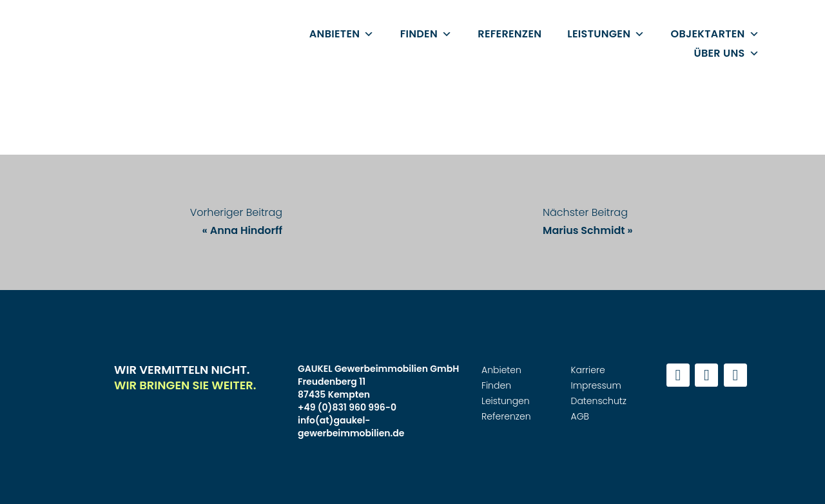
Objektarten (715, 34)
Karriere (588, 370)
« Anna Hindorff (242, 230)
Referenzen (510, 34)
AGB (580, 416)
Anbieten (342, 34)
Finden (426, 34)
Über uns (726, 53)
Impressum (596, 385)
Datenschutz (599, 401)
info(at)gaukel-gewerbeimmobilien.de (351, 427)
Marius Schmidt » (588, 230)
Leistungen (606, 34)
